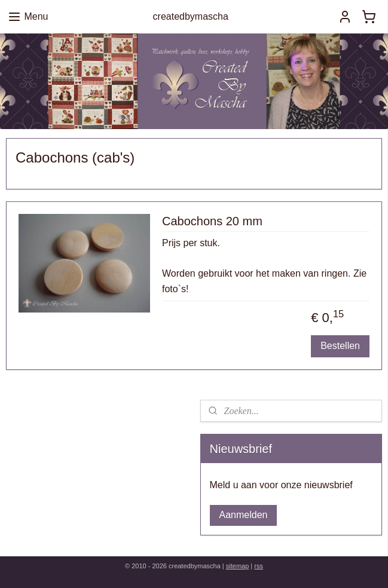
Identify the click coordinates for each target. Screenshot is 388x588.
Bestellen (340, 346)
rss (259, 566)
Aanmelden (244, 515)
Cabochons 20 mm (212, 220)
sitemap (238, 566)
